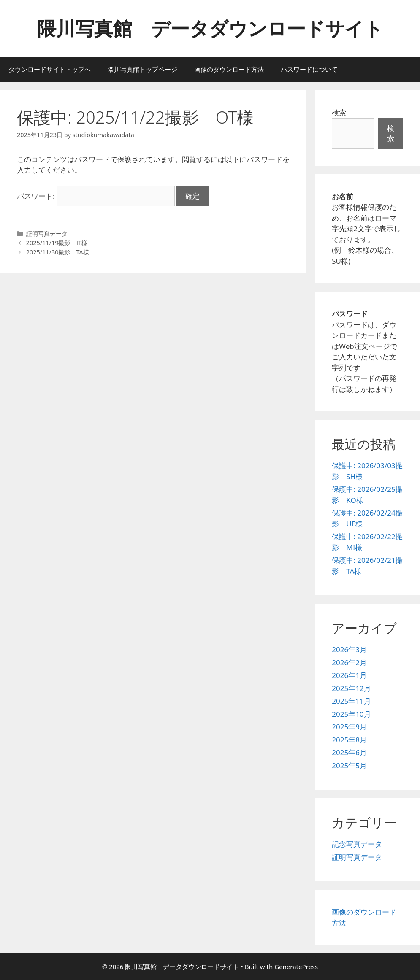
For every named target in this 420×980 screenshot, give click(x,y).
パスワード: (96, 196)
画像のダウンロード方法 (229, 69)
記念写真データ (357, 844)
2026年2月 (349, 663)
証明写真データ (47, 234)
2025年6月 (349, 752)
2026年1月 (349, 675)
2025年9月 (349, 727)
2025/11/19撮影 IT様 (57, 243)
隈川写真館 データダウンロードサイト (210, 28)
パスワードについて (309, 69)
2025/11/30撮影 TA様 (58, 252)
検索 (339, 112)
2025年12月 (351, 688)
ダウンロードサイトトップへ (50, 69)
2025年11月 (351, 701)
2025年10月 (351, 714)
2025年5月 (349, 765)
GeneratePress (296, 967)
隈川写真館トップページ (142, 69)
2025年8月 (349, 740)
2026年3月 (349, 649)
